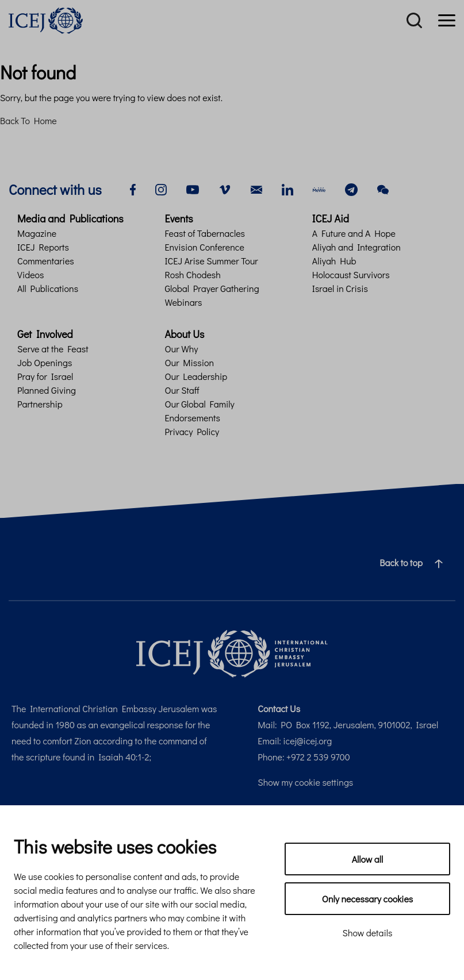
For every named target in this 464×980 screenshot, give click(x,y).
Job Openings (45, 362)
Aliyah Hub (334, 261)
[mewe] (319, 188)
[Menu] (447, 21)
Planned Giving (47, 390)
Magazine (37, 233)
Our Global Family (199, 404)
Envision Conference (204, 247)
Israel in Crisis (340, 288)
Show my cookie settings (305, 782)
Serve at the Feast (53, 349)
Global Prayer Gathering (212, 288)
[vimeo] (225, 188)
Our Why (181, 349)
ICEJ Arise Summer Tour (211, 261)
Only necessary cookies (367, 899)
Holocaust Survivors (351, 274)
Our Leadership (196, 376)
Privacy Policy (192, 431)
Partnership (40, 404)
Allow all (368, 859)
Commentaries (46, 261)
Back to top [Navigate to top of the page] (416, 563)
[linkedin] (287, 188)
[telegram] (351, 188)
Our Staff (182, 390)
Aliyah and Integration (356, 247)
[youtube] (193, 188)
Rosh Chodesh (192, 274)
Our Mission (189, 362)
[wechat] (383, 188)
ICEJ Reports (43, 247)
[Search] (414, 21)
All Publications (48, 288)
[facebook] (133, 188)
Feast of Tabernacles (205, 233)
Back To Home (28, 120)
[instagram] (161, 188)
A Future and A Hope (354, 233)
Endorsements (192, 418)
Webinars (183, 302)
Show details (368, 933)
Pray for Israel (45, 376)
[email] (256, 188)
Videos (30, 274)
